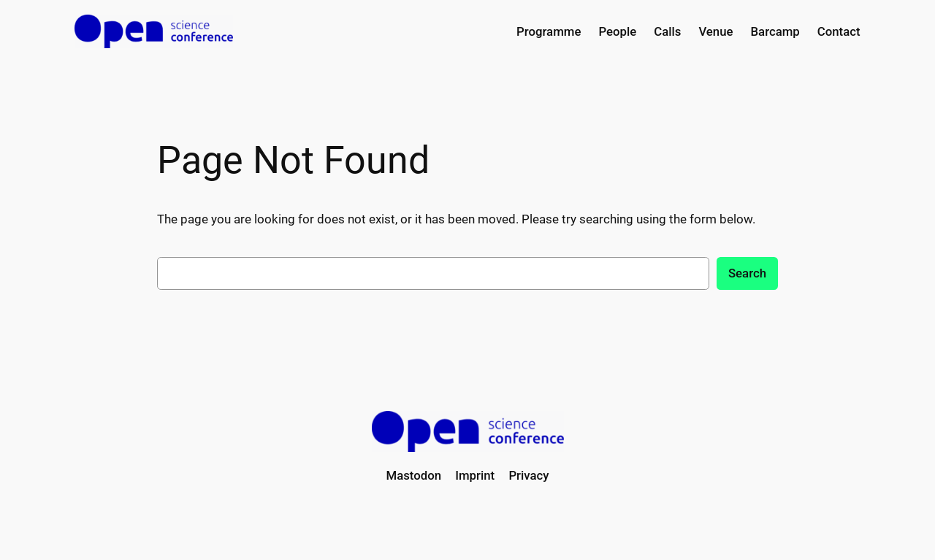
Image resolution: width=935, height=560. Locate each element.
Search (747, 273)
